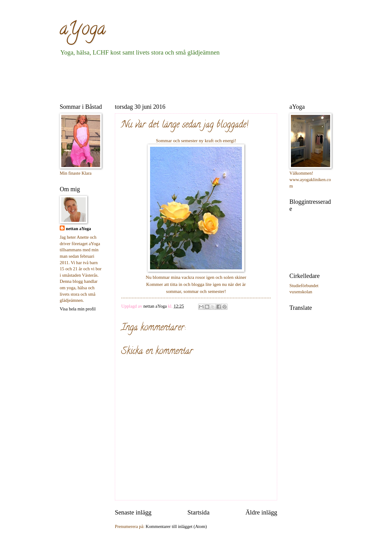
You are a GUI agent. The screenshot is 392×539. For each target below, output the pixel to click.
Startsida (198, 512)
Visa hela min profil (78, 309)
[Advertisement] (171, 78)
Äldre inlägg (261, 512)
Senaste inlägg (133, 512)
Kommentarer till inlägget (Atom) (176, 526)
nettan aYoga (78, 229)
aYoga (83, 30)
